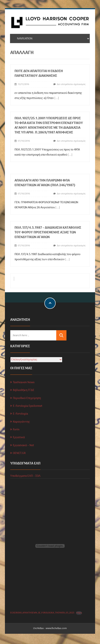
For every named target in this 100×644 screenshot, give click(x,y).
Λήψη (79, 613)
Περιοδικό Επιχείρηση (27, 398)
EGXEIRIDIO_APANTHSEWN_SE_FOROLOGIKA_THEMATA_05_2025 (42, 613)
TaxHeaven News (24, 382)
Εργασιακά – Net (23, 445)
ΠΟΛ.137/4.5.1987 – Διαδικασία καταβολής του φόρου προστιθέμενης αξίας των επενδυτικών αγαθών (48, 233)
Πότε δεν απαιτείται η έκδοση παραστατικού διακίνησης (39, 74)
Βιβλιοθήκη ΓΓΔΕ (24, 390)
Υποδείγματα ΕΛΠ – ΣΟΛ (25, 476)
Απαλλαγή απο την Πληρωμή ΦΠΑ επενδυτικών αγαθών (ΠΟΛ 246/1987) (45, 183)
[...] (57, 98)
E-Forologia (20, 414)
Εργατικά (19, 437)
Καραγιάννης (21, 422)
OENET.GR (19, 453)
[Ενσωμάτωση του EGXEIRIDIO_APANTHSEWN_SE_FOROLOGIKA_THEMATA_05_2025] (50, 546)
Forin (16, 430)
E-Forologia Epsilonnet (28, 406)
